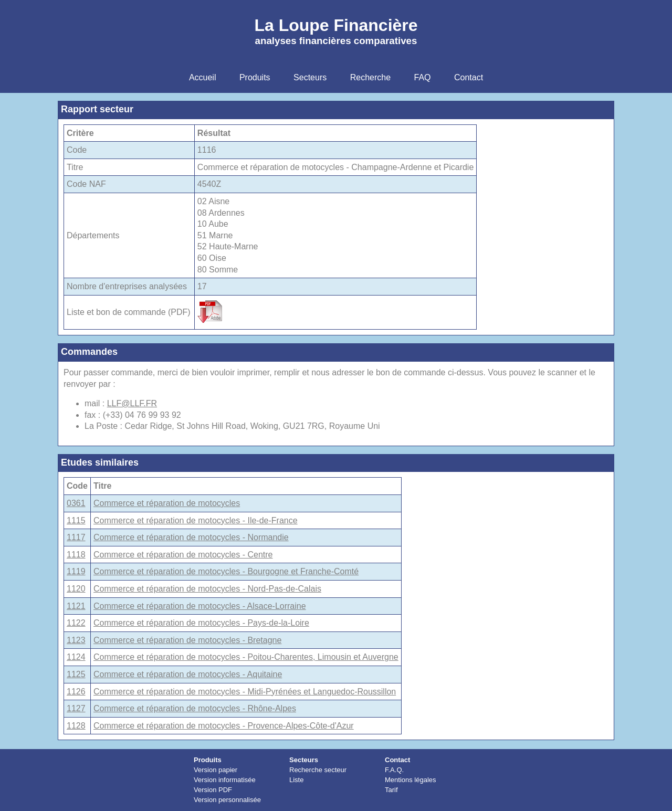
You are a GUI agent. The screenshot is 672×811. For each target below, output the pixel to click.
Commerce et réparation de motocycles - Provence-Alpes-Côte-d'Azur (224, 726)
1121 (76, 606)
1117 (76, 537)
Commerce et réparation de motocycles (167, 503)
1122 (76, 623)
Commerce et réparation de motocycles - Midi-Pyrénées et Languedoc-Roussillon (245, 692)
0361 (76, 503)
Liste (296, 780)
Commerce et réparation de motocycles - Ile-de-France (196, 520)
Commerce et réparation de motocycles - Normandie (191, 537)
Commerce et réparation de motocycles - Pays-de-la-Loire (201, 623)
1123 (76, 640)
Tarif (391, 790)
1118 (76, 555)
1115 (76, 520)
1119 (76, 571)
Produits (208, 760)
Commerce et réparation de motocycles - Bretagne (187, 640)
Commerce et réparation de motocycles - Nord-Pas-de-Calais (207, 589)
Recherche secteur (318, 770)
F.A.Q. (394, 770)
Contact (397, 760)
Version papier (216, 770)
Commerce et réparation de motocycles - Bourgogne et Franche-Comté (226, 571)
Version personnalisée (227, 800)
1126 (76, 692)
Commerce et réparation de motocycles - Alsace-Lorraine (200, 606)
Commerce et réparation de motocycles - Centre (183, 555)
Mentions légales (411, 780)
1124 (76, 657)
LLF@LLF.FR (132, 403)
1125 (76, 674)
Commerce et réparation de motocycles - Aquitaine (188, 674)
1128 (76, 726)
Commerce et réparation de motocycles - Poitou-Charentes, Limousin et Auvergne (246, 657)
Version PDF (213, 790)
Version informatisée (225, 780)
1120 (76, 589)
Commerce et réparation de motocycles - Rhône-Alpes (195, 708)
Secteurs (304, 760)
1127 (76, 708)
